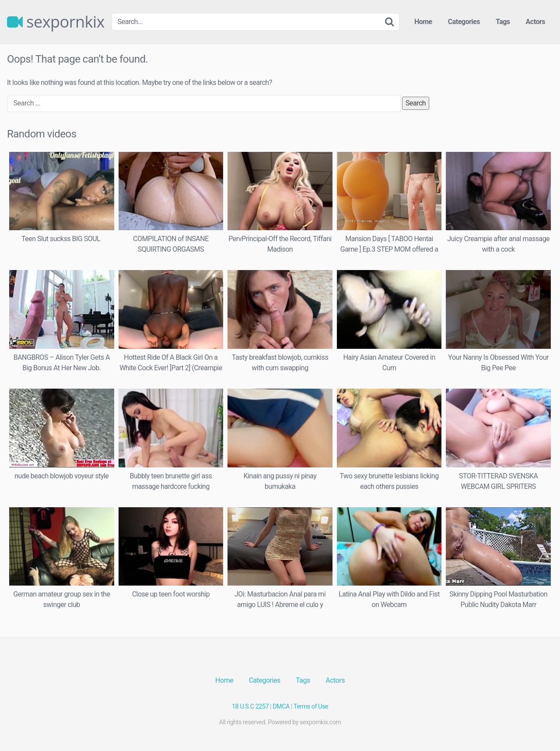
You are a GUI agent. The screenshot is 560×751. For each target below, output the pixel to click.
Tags (503, 22)
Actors (535, 22)
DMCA (281, 707)
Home (423, 22)
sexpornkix (56, 22)
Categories (464, 22)
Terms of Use (311, 707)
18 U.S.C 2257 (250, 707)
